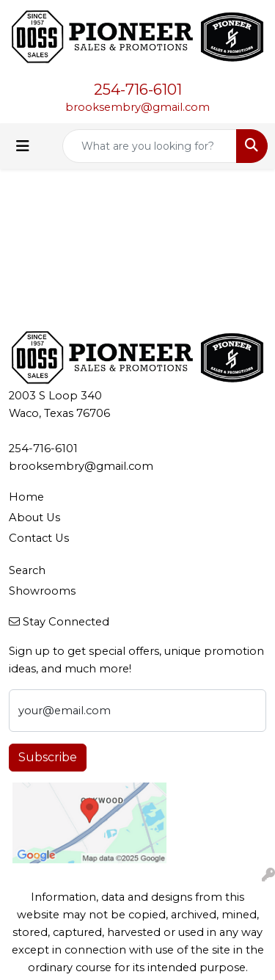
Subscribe (48, 757)
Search (27, 570)
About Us (34, 518)
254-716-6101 (138, 90)
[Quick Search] (150, 146)
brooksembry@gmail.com (137, 107)
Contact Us (39, 538)
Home (26, 497)
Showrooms (42, 591)
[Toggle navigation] (23, 146)
